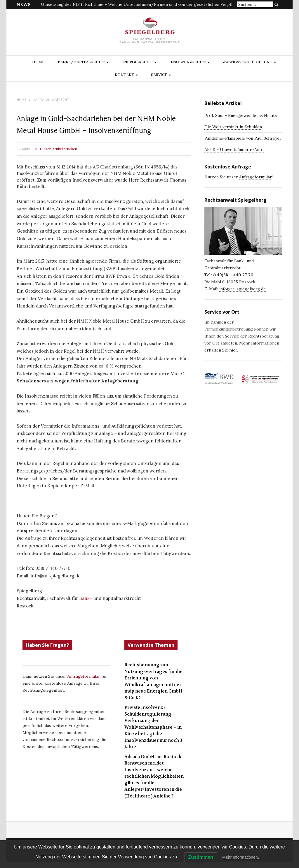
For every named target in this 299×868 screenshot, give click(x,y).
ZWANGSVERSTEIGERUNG (247, 62)
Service (159, 75)
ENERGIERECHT (137, 62)
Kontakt (125, 75)
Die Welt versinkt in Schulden (233, 127)
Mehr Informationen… (242, 857)
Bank (84, 598)
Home (38, 62)
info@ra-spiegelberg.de (242, 289)
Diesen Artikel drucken (58, 149)
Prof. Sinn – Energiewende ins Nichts (241, 115)
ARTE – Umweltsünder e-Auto (234, 150)
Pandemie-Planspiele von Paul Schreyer (243, 138)
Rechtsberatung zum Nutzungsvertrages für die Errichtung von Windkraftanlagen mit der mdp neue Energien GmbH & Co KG (153, 681)
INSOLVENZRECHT (188, 62)
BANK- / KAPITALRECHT (81, 62)
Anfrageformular (84, 676)
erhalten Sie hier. (221, 350)
